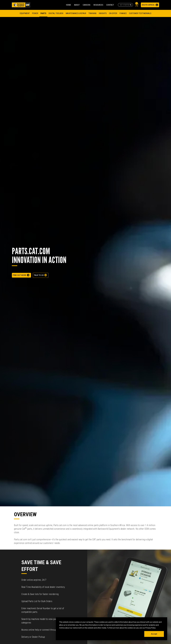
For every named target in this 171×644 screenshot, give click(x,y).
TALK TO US (39, 275)
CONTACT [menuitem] (110, 5)
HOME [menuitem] (69, 5)
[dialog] (112, 629)
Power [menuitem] (35, 13)
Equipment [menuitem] (25, 13)
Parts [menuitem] (43, 13)
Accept (154, 634)
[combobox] (125, 5)
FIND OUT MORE (20, 275)
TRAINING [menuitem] (92, 13)
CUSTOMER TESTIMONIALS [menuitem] (140, 13)
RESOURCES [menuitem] (98, 5)
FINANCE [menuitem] (123, 13)
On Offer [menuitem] (113, 13)
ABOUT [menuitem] (77, 5)
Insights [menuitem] (103, 13)
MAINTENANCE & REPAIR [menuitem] (76, 13)
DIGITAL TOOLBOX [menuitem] (56, 13)
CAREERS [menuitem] (87, 5)
